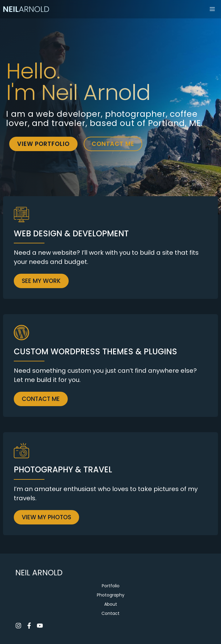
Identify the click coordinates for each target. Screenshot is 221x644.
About (111, 604)
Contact (110, 613)
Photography (111, 595)
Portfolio (111, 586)
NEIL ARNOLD (39, 573)
